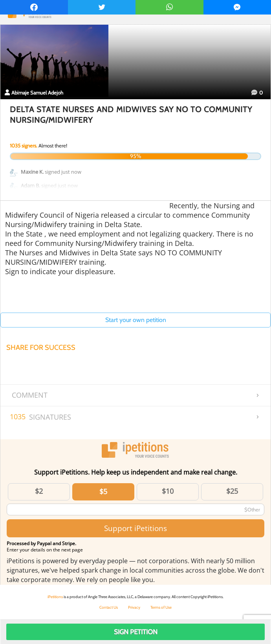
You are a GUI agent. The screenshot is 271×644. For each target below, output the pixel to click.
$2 (39, 491)
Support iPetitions (135, 528)
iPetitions (55, 597)
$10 (168, 491)
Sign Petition (136, 632)
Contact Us (109, 607)
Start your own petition (136, 320)
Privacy (134, 607)
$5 (103, 491)
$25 (232, 491)
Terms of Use (161, 607)
